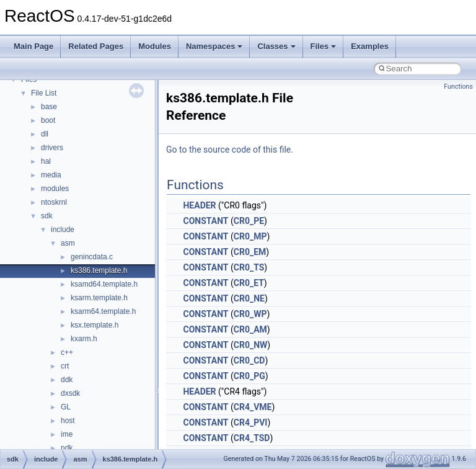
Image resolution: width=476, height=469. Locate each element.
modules (55, 189)
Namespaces (214, 46)
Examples (370, 46)
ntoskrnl (54, 202)
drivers (52, 148)
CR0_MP (250, 236)
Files (324, 46)
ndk (67, 448)
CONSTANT (205, 221)
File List (44, 93)
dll (45, 134)
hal (46, 161)
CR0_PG (249, 376)
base (49, 107)
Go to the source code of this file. (230, 150)
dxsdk (70, 393)
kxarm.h (84, 339)
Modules (155, 46)
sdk (47, 216)
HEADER (199, 205)
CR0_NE (249, 298)
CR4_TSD (252, 438)
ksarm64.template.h (103, 311)
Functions (458, 87)
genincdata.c (92, 257)
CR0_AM (250, 329)
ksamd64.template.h (104, 284)
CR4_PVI (251, 422)
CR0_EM (250, 252)
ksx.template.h (95, 325)
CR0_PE (249, 221)
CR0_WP (250, 314)
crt (65, 366)
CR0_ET (249, 283)
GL (66, 407)
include (63, 230)
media (51, 175)
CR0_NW (251, 345)
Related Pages (96, 46)
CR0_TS (249, 267)
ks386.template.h (99, 270)
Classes (276, 46)
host (68, 421)
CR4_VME (253, 407)
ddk (67, 380)
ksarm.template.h (99, 298)
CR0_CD (249, 360)
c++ (67, 352)
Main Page (33, 46)
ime (67, 434)
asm (68, 243)
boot (48, 120)
